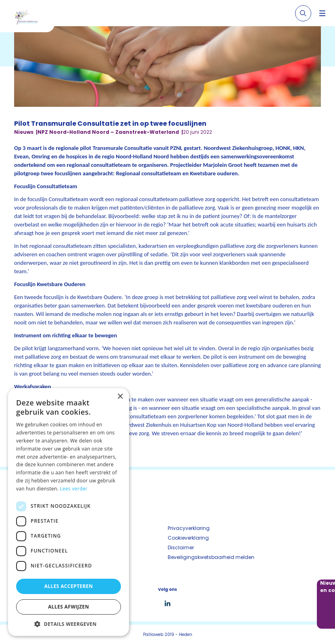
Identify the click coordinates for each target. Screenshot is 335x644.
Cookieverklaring (188, 538)
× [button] (120, 397)
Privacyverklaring (189, 528)
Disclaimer (181, 547)
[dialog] (69, 512)
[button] (69, 624)
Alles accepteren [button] (69, 586)
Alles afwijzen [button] (69, 607)
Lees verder (74, 489)
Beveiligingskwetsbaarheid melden (211, 557)
